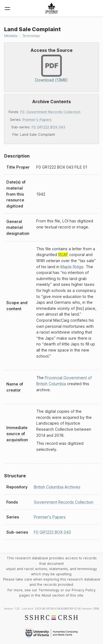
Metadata (11, 36)
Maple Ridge (72, 267)
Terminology (31, 36)
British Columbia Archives (57, 487)
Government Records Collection (64, 502)
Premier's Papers (37, 120)
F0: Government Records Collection (50, 112)
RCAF (63, 255)
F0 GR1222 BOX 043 (48, 127)
